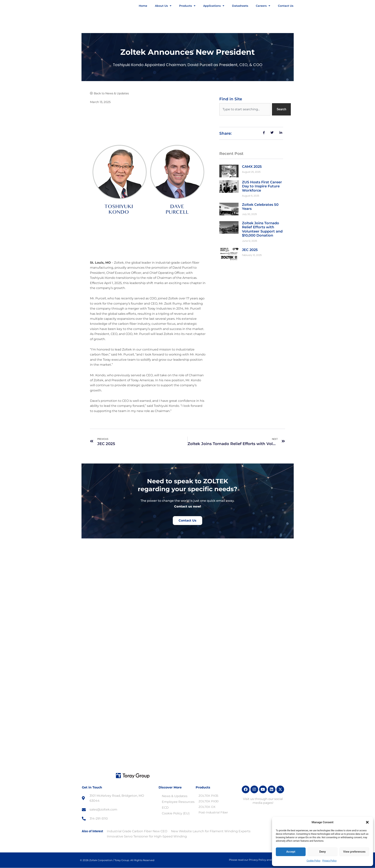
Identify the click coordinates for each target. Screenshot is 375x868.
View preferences (354, 852)
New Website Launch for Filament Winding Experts (211, 831)
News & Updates (175, 796)
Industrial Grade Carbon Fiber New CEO (137, 831)
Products (187, 6)
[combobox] (245, 109)
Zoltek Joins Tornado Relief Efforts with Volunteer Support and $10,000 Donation (262, 229)
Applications (214, 6)
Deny (323, 852)
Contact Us (286, 6)
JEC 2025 (250, 250)
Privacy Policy (329, 861)
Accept (291, 852)
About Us (163, 6)
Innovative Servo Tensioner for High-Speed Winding (147, 836)
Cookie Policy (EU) (176, 813)
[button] (367, 822)
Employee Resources (178, 802)
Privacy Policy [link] (215, 862)
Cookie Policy (313, 861)
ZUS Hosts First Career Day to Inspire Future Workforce (262, 186)
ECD (165, 808)
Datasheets (240, 6)
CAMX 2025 (252, 167)
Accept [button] (237, 862)
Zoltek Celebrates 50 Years (260, 207)
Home (143, 6)
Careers (263, 6)
